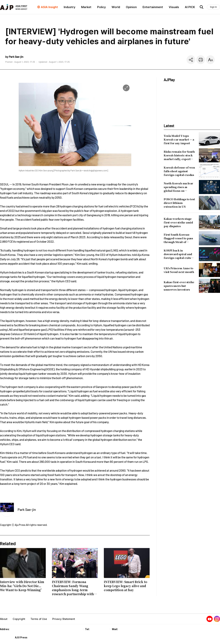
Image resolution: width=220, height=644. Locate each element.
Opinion (131, 7)
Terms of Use (39, 619)
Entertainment (153, 7)
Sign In (213, 7)
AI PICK (190, 7)
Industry (70, 7)
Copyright (19, 619)
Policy (101, 7)
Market (86, 7)
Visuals (174, 7)
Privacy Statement (64, 619)
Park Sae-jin (27, 509)
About (4, 619)
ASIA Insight (49, 7)
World (116, 7)
